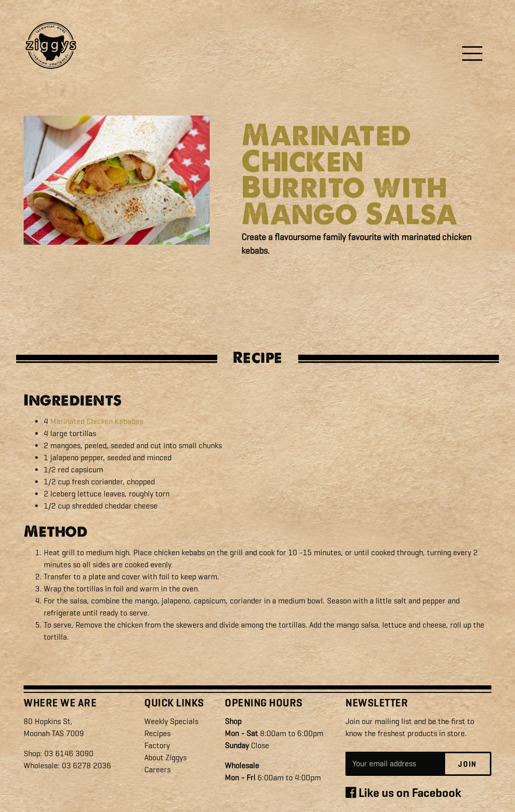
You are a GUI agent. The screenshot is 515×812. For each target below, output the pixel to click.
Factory (157, 745)
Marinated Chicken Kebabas (97, 421)
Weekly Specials (171, 721)
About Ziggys (165, 757)
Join (467, 764)
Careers (157, 770)
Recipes (157, 733)
